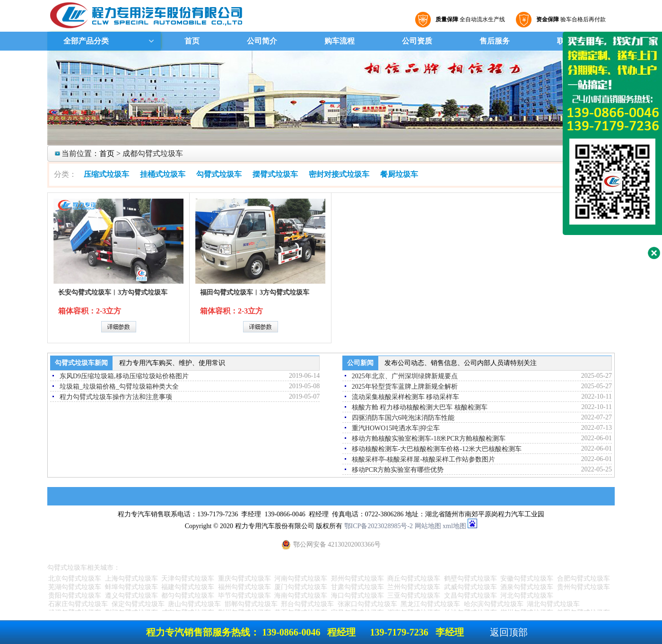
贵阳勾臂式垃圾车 (75, 596)
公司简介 (262, 41)
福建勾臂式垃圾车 (188, 587)
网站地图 (428, 526)
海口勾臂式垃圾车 (357, 596)
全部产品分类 (85, 41)
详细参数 (119, 327)
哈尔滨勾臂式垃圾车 (494, 604)
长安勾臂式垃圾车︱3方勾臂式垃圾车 (113, 292)
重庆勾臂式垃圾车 (244, 579)
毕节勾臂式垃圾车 (244, 596)
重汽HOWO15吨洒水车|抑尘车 (396, 428)
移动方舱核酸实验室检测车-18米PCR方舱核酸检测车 (429, 439)
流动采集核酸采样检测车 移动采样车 (406, 397)
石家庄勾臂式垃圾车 (78, 604)
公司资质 (417, 41)
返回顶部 (509, 632)
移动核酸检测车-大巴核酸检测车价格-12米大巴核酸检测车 (437, 449)
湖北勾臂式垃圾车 (553, 604)
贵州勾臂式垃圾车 (584, 587)
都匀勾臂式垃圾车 (188, 596)
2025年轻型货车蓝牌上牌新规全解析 (405, 387)
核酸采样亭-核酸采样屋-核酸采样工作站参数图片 (423, 459)
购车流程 (340, 41)
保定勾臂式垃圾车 (138, 604)
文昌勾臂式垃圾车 (470, 596)
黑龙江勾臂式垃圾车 (430, 604)
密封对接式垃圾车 (339, 174)
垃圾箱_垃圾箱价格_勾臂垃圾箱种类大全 (119, 387)
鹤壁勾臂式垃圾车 (470, 579)
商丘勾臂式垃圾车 (414, 579)
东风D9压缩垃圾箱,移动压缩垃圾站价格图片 (124, 376)
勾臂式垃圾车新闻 (81, 363)
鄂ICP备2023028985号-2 (379, 526)
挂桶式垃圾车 (163, 174)
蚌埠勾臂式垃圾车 (131, 587)
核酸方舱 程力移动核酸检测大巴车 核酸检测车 (420, 407)
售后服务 (495, 41)
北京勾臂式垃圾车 (75, 579)
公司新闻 (360, 363)
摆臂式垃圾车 (275, 174)
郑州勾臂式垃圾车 (357, 579)
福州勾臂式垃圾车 (244, 587)
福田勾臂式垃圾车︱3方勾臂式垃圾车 (255, 292)
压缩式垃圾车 (106, 174)
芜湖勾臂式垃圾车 (75, 587)
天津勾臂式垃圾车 (188, 579)
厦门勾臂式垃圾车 (301, 587)
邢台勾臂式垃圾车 (307, 604)
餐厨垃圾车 (399, 174)
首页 (192, 41)
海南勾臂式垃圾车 (301, 596)
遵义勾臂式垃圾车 (131, 596)
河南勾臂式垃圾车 (301, 579)
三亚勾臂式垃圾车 (414, 596)
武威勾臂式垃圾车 (470, 587)
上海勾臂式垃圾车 (131, 579)
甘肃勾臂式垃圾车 (357, 587)
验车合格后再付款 (570, 19)
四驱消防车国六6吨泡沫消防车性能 (403, 418)
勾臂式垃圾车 (219, 174)
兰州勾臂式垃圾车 (414, 587)
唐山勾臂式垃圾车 (194, 604)
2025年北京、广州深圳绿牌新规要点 (405, 376)
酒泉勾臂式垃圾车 (527, 587)
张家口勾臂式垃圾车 (367, 604)
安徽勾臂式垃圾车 (527, 579)
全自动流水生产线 (469, 19)
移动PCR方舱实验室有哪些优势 (398, 470)
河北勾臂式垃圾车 (527, 596)
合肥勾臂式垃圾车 (584, 579)
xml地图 (454, 526)
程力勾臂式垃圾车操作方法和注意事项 (116, 397)
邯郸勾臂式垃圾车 (251, 604)
